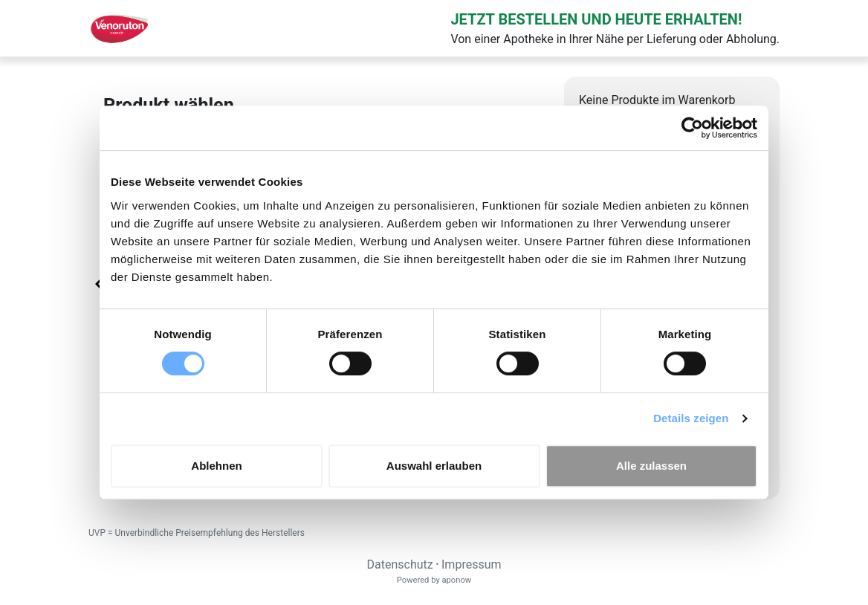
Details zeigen (691, 418)
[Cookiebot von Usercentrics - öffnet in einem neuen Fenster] (692, 128)
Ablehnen (216, 466)
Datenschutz (399, 564)
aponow (456, 580)
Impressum (472, 564)
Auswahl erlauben (434, 466)
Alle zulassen (651, 466)
